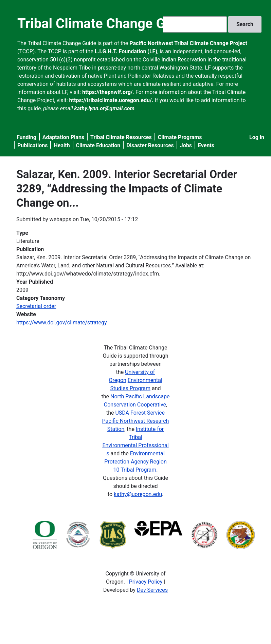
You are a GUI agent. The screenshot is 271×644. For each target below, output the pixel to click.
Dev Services (152, 590)
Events (206, 145)
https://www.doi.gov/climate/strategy (62, 323)
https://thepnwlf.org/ (107, 92)
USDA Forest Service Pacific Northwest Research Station (136, 421)
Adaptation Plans (63, 137)
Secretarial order (36, 306)
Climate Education (98, 145)
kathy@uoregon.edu (138, 494)
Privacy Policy (146, 582)
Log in (257, 137)
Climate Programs (180, 137)
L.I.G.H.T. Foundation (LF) (126, 51)
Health (62, 145)
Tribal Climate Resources (121, 137)
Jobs (186, 145)
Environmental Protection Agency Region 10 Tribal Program (135, 462)
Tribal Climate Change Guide (104, 24)
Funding (26, 137)
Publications (33, 145)
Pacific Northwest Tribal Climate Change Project (188, 43)
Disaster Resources (150, 145)
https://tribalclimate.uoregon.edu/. (111, 100)
